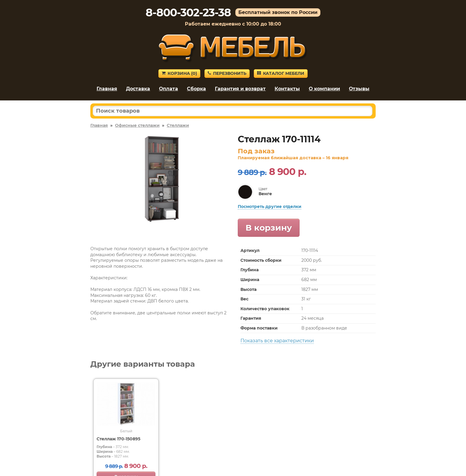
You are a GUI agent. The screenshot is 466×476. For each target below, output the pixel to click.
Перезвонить (227, 73)
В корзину (269, 228)
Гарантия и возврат (240, 89)
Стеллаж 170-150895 (118, 439)
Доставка (138, 89)
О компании (324, 89)
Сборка (196, 89)
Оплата (169, 89)
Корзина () (179, 73)
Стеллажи (178, 125)
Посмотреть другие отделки (270, 207)
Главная (107, 89)
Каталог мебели (281, 73)
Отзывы (359, 89)
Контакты (287, 89)
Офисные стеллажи (137, 125)
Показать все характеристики (277, 341)
